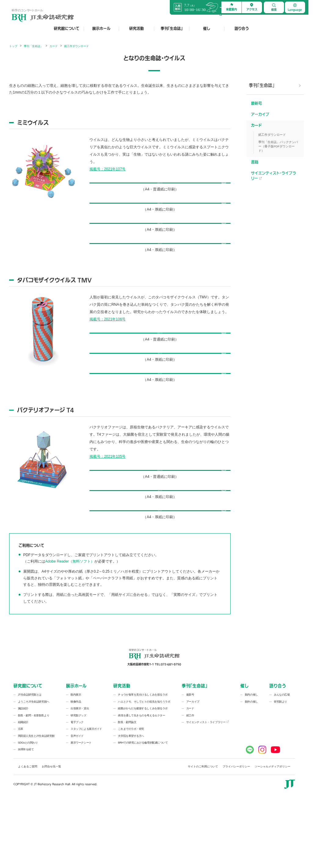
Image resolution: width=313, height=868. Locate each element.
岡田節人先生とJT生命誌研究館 (36, 798)
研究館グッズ (78, 778)
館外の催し (251, 764)
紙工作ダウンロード (272, 135)
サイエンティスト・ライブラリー (274, 176)
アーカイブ (260, 115)
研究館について (67, 29)
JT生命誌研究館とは (30, 757)
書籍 (255, 162)
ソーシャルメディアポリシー (273, 829)
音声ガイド (77, 798)
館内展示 (76, 757)
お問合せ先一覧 (51, 829)
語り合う (242, 29)
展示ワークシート (81, 805)
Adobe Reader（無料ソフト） (70, 624)
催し (207, 29)
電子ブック (77, 785)
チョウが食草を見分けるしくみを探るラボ (143, 757)
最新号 (257, 104)
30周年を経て (26, 812)
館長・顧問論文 (127, 785)
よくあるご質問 (28, 829)
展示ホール (101, 29)
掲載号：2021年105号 (108, 500)
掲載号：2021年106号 (108, 344)
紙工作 (190, 778)
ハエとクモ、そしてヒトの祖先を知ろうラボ (144, 764)
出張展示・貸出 (80, 771)
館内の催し (251, 757)
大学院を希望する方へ (131, 798)
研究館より (280, 764)
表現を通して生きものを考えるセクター (141, 778)
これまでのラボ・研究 (131, 791)
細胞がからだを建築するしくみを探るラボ (143, 771)
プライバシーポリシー (236, 829)
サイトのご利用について (203, 829)
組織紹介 (23, 785)
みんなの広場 (282, 757)
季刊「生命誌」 (172, 29)
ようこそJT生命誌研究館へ (34, 764)
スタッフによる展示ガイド (86, 791)
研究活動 (136, 29)
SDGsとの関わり (28, 805)
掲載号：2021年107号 (108, 169)
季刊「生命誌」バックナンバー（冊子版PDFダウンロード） (278, 146)
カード (256, 126)
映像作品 (76, 764)
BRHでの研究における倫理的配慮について (143, 805)
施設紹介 (23, 771)
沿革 (21, 791)
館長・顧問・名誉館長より (34, 778)
